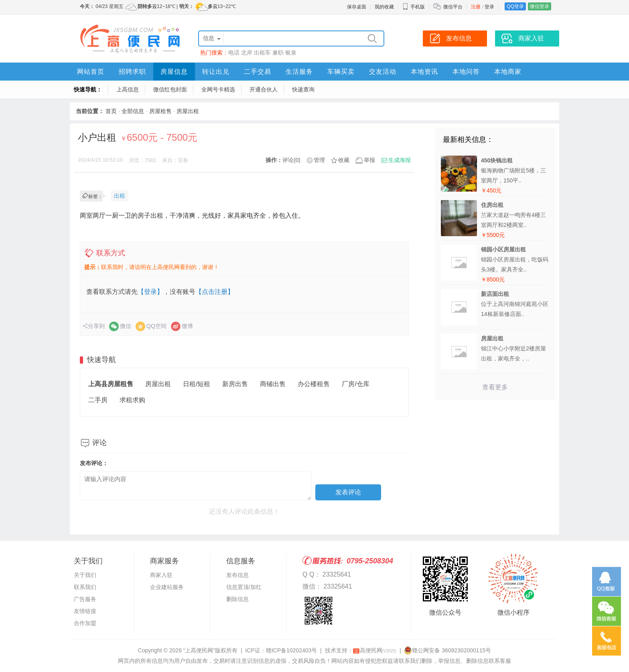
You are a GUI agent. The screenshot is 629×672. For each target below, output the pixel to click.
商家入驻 (161, 575)
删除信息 (237, 599)
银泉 (291, 53)
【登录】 (150, 292)
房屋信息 (174, 72)
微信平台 (453, 7)
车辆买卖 (341, 72)
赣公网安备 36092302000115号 (447, 650)
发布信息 (237, 575)
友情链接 (85, 611)
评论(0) (291, 160)
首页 (111, 111)
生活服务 (299, 72)
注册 (476, 7)
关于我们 (85, 575)
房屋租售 (160, 111)
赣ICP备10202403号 (292, 650)
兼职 (278, 53)
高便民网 (375, 650)
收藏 (344, 160)
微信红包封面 (170, 89)
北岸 (247, 53)
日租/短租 (197, 384)
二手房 (98, 400)
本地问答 (466, 72)
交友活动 (383, 72)
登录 (489, 7)
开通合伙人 (264, 89)
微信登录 (540, 6)
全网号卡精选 (218, 89)
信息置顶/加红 (244, 587)
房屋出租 (188, 111)
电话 (234, 53)
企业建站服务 (167, 587)
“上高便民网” (199, 650)
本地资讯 (424, 72)
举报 (369, 160)
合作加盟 (85, 623)
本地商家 (508, 72)
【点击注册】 (215, 292)
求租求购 (132, 400)
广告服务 (85, 599)
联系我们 (85, 587)
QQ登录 (515, 6)
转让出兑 (216, 72)
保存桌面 (357, 7)
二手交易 (258, 72)
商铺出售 (273, 384)
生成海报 (400, 160)
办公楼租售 (314, 384)
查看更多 (495, 387)
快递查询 (303, 89)
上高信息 (128, 89)
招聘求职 (132, 72)
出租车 (262, 53)
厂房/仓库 (355, 384)
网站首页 (91, 72)
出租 (120, 196)
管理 (319, 160)
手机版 (414, 7)
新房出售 (235, 384)
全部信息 (133, 111)
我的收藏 (384, 7)
